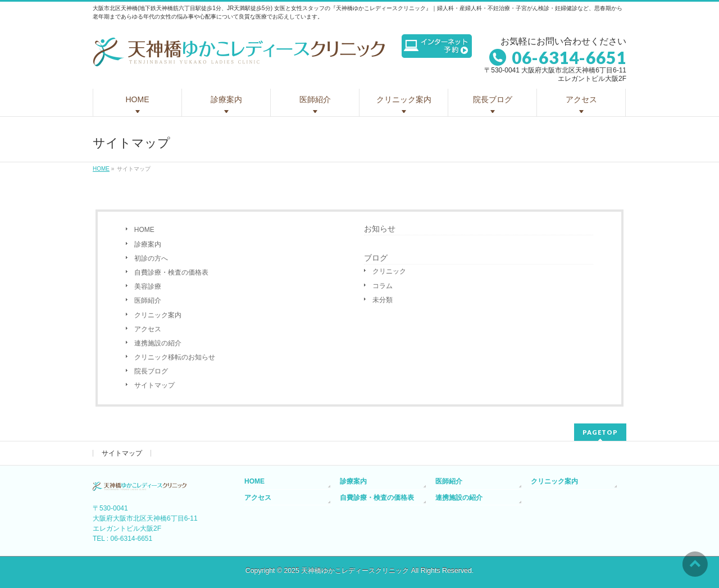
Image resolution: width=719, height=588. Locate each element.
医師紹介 (148, 300)
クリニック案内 (158, 315)
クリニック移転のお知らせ (175, 357)
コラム (383, 286)
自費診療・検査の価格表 (171, 272)
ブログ (376, 258)
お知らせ (380, 229)
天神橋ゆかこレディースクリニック (355, 571)
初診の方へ (151, 258)
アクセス (148, 329)
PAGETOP (600, 432)
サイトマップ (154, 385)
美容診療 (148, 286)
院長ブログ (151, 371)
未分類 (383, 300)
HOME (144, 230)
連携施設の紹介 (158, 343)
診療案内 (148, 244)
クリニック (389, 271)
